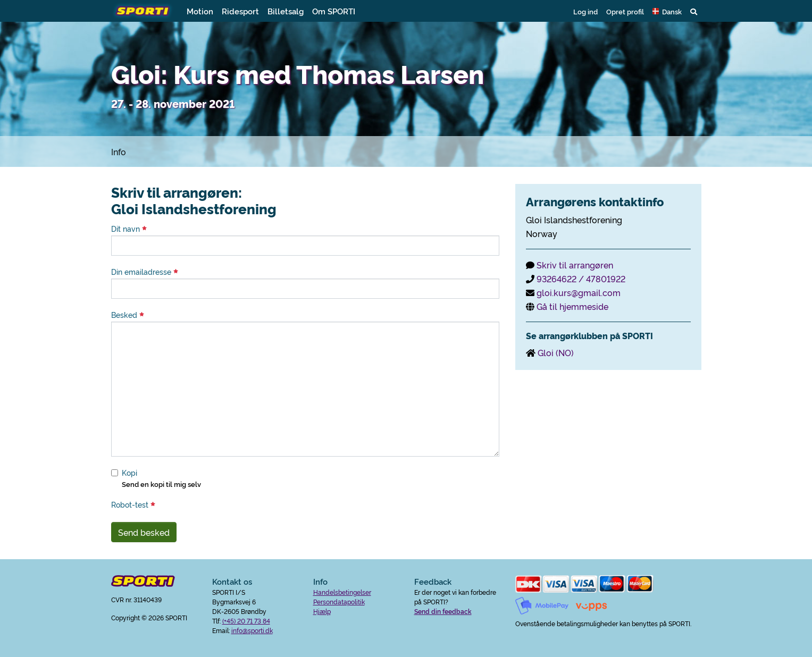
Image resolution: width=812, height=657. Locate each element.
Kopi (129, 473)
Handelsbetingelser (342, 592)
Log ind (585, 11)
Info (119, 151)
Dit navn (129, 229)
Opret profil (625, 11)
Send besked (144, 532)
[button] (667, 11)
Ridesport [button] (240, 11)
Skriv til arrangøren (575, 265)
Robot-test (133, 504)
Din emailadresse (145, 272)
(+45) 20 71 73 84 (246, 621)
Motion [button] (200, 11)
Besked (128, 315)
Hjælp (322, 611)
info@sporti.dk (252, 630)
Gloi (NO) (556, 352)
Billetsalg (286, 11)
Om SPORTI (334, 11)
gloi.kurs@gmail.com (579, 292)
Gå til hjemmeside (572, 306)
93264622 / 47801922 (581, 279)
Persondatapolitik (339, 601)
